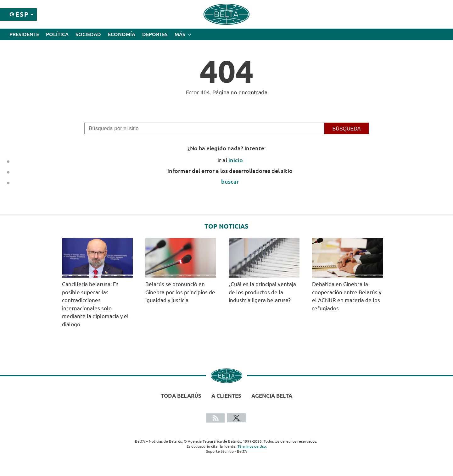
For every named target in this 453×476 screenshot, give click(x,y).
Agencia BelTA (272, 396)
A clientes (226, 396)
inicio (236, 160)
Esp (22, 14)
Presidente (24, 34)
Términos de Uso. (252, 446)
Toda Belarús (181, 396)
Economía (122, 34)
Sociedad (88, 34)
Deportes (155, 34)
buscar (230, 181)
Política (57, 34)
